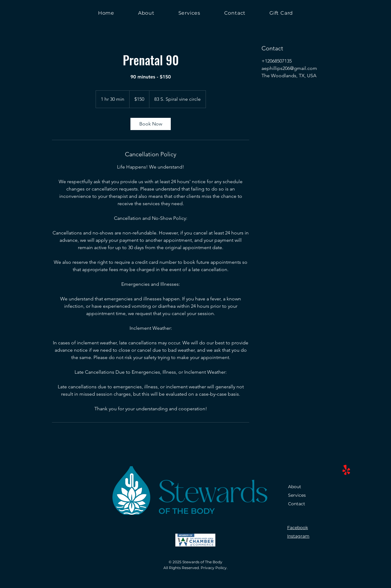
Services (297, 495)
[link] (151, 124)
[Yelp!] (346, 470)
